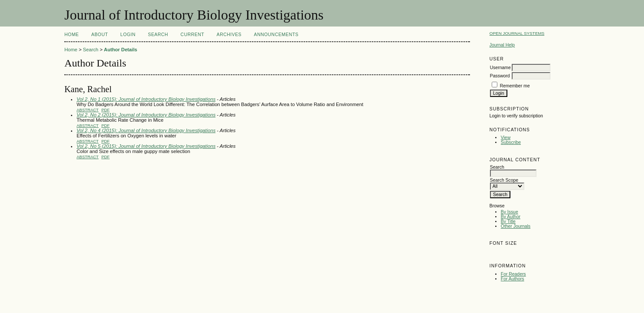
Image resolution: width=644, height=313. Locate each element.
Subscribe (511, 142)
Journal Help (502, 45)
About (100, 35)
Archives (229, 35)
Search (158, 35)
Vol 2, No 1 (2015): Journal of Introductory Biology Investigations (146, 99)
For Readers (513, 274)
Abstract (88, 110)
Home (72, 35)
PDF (106, 110)
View (506, 138)
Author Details (121, 50)
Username (500, 68)
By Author (511, 217)
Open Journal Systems (517, 33)
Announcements (276, 35)
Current (192, 35)
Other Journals (516, 226)
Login (128, 35)
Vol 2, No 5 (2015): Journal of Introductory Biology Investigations (146, 146)
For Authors (513, 279)
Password (500, 76)
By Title (508, 221)
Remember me (515, 86)
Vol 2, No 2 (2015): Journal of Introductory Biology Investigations (146, 115)
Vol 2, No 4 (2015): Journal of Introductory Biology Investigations (146, 130)
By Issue (510, 212)
